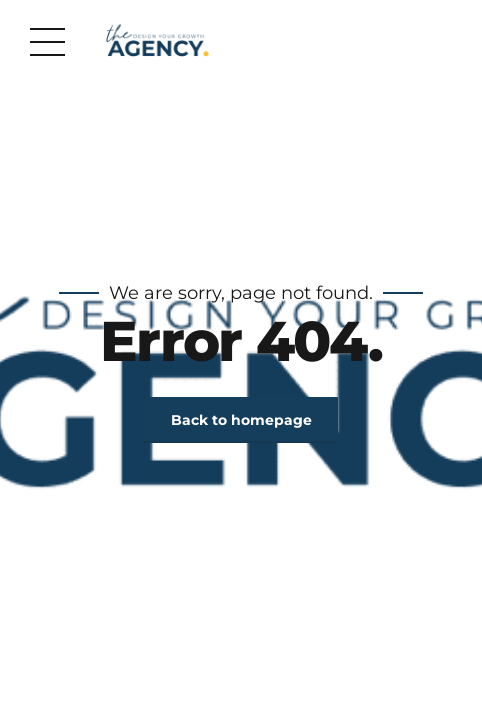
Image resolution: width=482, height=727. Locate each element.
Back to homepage (241, 420)
